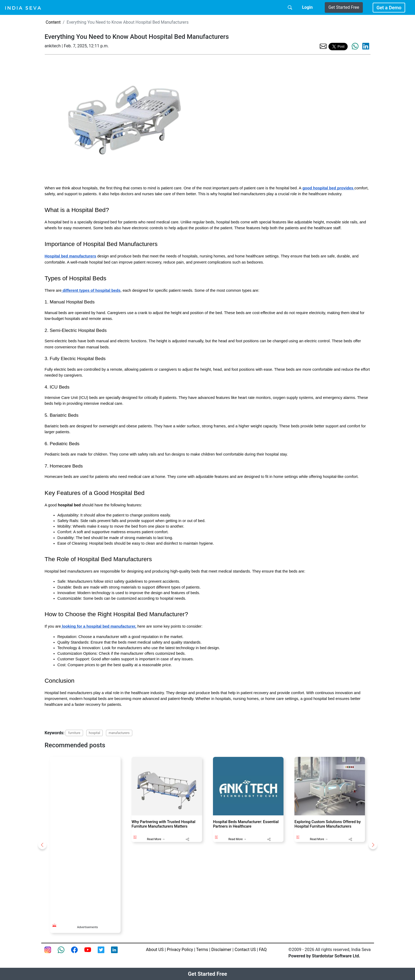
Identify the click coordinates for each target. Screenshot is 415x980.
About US (155, 950)
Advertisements (87, 927)
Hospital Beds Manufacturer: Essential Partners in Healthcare (246, 824)
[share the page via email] (323, 46)
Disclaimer (221, 950)
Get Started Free (344, 7)
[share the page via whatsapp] (355, 46)
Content (53, 22)
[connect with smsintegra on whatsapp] (64, 953)
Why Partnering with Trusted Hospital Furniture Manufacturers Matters (163, 824)
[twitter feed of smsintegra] (104, 953)
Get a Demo (389, 8)
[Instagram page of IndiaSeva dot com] (51, 953)
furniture (74, 733)
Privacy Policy (180, 950)
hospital (95, 733)
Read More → (156, 839)
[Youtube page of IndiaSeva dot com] (91, 953)
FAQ (263, 950)
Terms (202, 950)
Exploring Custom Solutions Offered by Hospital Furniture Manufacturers (328, 824)
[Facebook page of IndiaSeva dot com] (78, 953)
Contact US (245, 950)
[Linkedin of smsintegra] (118, 953)
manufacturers (119, 733)
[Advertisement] (85, 837)
